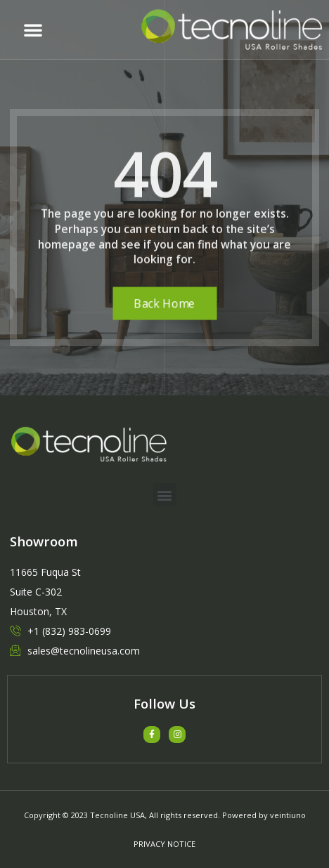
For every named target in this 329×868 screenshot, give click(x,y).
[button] (33, 29)
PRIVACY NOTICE (164, 844)
